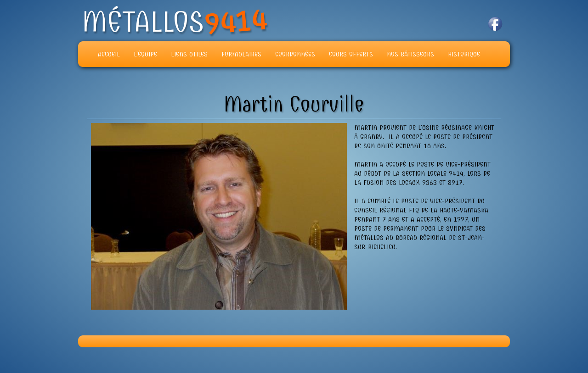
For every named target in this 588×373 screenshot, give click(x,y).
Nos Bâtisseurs (410, 54)
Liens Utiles (189, 54)
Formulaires (241, 54)
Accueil (109, 54)
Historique (464, 54)
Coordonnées (295, 54)
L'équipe (145, 54)
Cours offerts (351, 54)
